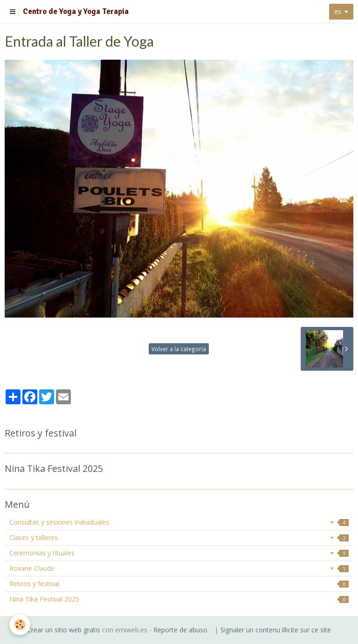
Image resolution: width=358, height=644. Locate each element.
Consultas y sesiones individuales (179, 522)
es (338, 11)
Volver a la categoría (179, 349)
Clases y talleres (179, 537)
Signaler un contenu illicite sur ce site (276, 630)
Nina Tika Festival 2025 (179, 599)
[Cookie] (20, 625)
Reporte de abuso (180, 630)
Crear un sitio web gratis (64, 630)
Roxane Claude (179, 568)
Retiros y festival (179, 584)
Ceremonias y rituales (179, 553)
